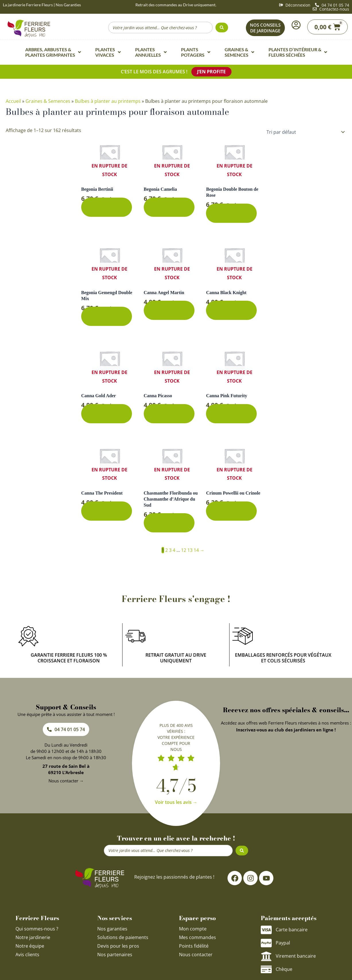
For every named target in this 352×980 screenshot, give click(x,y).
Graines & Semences (48, 101)
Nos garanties (112, 929)
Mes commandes (198, 937)
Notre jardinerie (33, 937)
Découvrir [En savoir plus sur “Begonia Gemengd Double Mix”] (107, 316)
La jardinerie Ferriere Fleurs (28, 5)
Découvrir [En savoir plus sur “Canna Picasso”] (169, 414)
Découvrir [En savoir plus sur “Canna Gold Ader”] (107, 414)
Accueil (13, 101)
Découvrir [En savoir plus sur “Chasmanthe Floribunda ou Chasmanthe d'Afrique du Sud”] (169, 523)
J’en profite (211, 72)
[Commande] (305, 132)
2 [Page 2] (167, 550)
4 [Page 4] (174, 550)
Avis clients (27, 955)
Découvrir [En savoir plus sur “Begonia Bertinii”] (107, 207)
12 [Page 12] (184, 550)
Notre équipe (30, 946)
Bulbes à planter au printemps (108, 101)
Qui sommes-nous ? (37, 929)
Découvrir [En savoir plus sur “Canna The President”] (107, 511)
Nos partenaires (115, 955)
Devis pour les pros (118, 946)
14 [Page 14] (196, 550)
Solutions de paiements (123, 937)
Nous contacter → (66, 781)
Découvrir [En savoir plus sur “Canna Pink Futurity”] (231, 414)
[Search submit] (222, 27)
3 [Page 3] (170, 550)
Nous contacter (196, 955)
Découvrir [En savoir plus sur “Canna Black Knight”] (231, 310)
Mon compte (193, 929)
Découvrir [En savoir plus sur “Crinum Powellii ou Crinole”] (231, 511)
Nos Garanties (68, 5)
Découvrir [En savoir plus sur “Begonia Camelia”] (169, 207)
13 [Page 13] (190, 550)
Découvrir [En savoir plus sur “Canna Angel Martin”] (169, 310)
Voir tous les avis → (176, 802)
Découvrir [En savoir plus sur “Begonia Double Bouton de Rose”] (231, 213)
